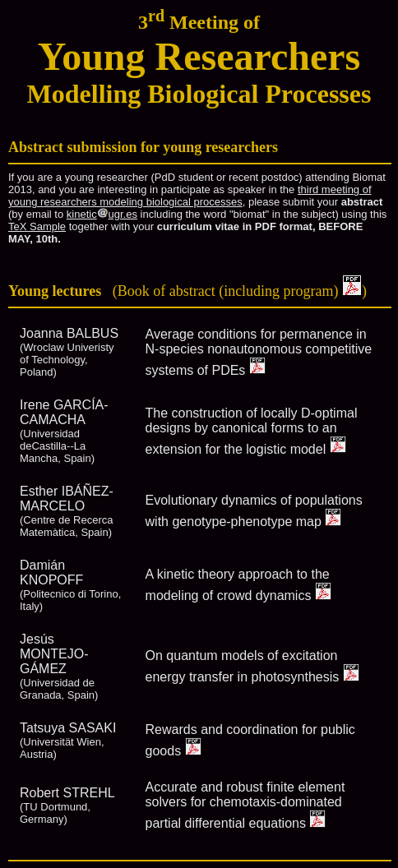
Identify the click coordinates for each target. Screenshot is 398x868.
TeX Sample (37, 226)
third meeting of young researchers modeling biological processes (190, 196)
